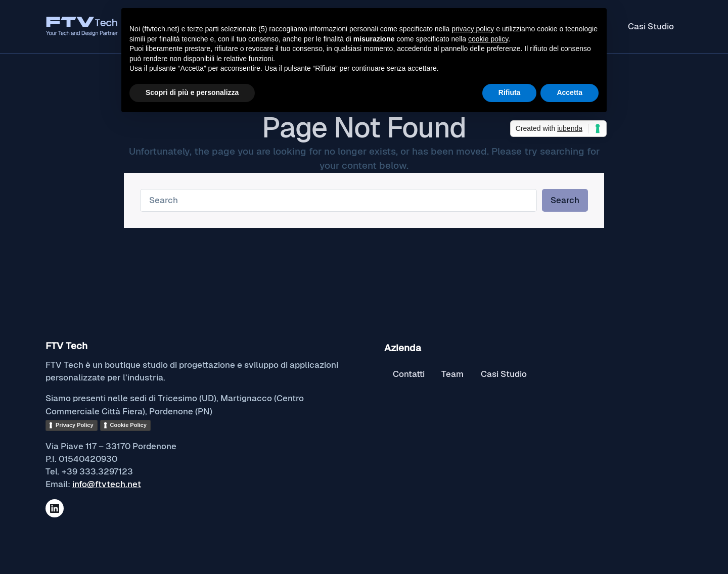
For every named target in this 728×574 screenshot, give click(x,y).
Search (565, 200)
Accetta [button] (570, 92)
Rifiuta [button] (510, 92)
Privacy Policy (75, 425)
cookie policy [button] (488, 39)
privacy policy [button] (473, 29)
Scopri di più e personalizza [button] (192, 92)
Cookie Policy (128, 425)
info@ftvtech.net (107, 484)
